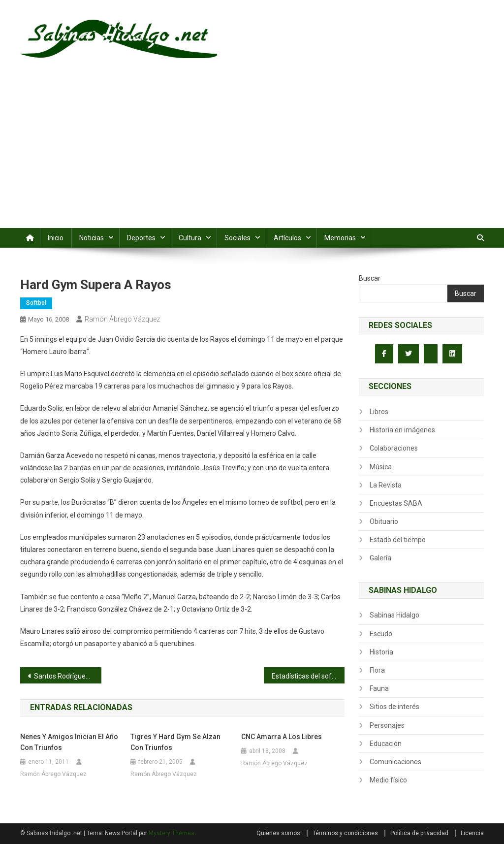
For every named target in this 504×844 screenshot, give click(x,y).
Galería (380, 558)
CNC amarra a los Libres (282, 737)
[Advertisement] (252, 154)
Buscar (370, 278)
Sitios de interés (394, 707)
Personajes (387, 725)
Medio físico (388, 780)
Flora (377, 670)
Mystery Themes (172, 833)
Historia (381, 652)
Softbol (36, 303)
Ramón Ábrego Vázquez (122, 319)
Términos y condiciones (345, 833)
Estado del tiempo (398, 540)
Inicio (56, 238)
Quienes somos (278, 833)
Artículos (287, 238)
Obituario (384, 521)
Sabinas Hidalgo (394, 615)
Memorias (340, 238)
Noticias (92, 238)
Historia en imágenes (402, 430)
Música (381, 467)
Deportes (141, 238)
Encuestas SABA (396, 503)
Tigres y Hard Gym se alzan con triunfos (175, 742)
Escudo (381, 634)
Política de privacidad (419, 833)
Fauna (379, 688)
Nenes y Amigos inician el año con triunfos (69, 742)
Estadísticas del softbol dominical (308, 676)
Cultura (190, 238)
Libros (379, 412)
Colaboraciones (394, 448)
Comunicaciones (395, 762)
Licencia (472, 833)
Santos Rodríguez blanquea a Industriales (68, 676)
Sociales (237, 238)
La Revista (386, 485)
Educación (386, 744)
